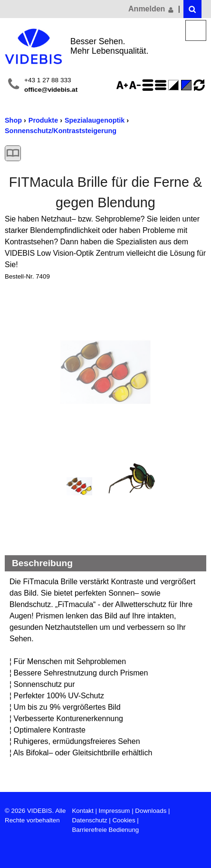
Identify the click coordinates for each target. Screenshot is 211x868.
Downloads (151, 811)
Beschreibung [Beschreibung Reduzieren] (42, 563)
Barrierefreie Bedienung (105, 830)
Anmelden (152, 9)
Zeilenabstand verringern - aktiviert (162, 85)
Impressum (115, 811)
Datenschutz (89, 820)
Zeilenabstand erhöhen (149, 85)
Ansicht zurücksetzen (199, 85)
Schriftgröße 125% (124, 85)
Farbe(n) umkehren (175, 85)
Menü (196, 31)
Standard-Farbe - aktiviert (188, 85)
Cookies (124, 820)
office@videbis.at (51, 90)
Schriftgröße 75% (136, 85)
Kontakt (82, 811)
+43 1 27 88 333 (48, 80)
